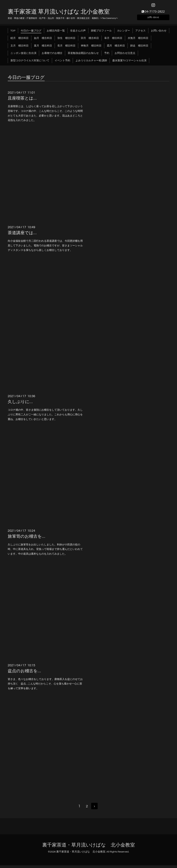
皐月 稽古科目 (113, 40)
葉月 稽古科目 (43, 48)
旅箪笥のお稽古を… (26, 539)
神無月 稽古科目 (91, 48)
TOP (13, 33)
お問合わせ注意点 (125, 55)
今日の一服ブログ (31, 33)
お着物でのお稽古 (52, 55)
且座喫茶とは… (22, 101)
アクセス (140, 33)
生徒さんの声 (78, 33)
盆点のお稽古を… (24, 673)
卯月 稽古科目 (90, 40)
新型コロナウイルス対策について (30, 63)
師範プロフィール (101, 33)
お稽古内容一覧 (56, 33)
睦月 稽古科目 (20, 40)
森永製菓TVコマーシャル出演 (129, 63)
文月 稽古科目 (20, 48)
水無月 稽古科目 (138, 40)
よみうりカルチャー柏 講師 (91, 63)
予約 (107, 55)
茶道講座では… (22, 235)
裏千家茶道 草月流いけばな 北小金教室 (59, 14)
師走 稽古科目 (139, 48)
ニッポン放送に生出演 (23, 55)
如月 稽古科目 (43, 40)
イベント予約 (62, 63)
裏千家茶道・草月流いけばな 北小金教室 (89, 848)
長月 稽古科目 (66, 48)
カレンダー (123, 33)
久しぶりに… (20, 404)
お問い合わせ (153, 19)
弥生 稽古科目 (66, 40)
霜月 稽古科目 (116, 48)
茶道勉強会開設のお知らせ (83, 55)
